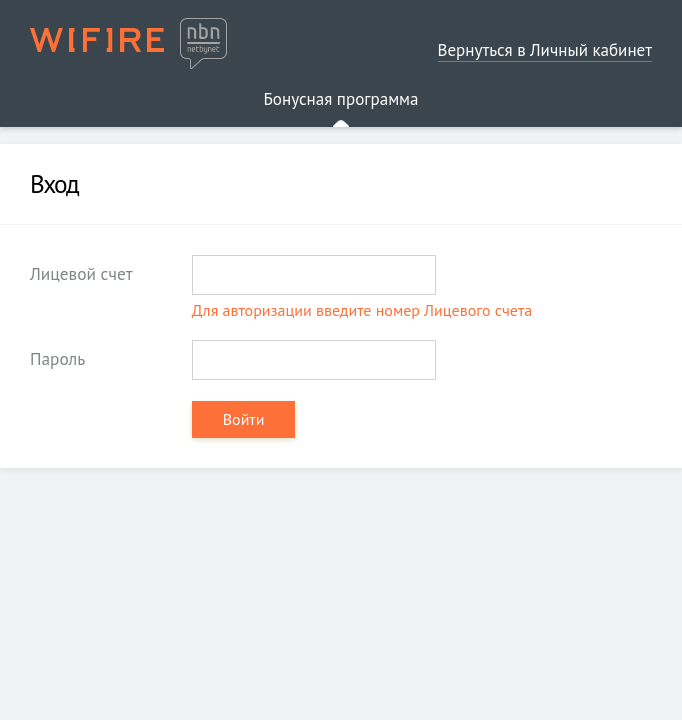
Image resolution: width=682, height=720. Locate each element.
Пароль (57, 358)
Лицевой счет (81, 273)
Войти (244, 419)
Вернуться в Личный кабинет (545, 50)
